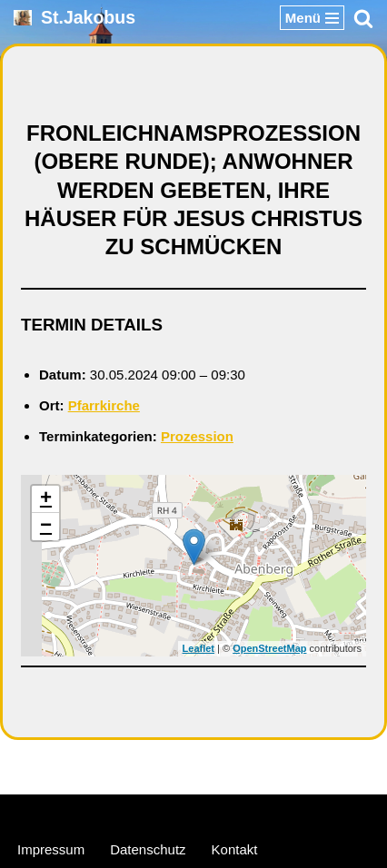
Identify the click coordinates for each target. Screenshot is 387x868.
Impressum (51, 849)
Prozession (197, 436)
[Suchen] (363, 18)
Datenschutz (148, 849)
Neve (107, 812)
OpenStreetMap (269, 648)
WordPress (263, 812)
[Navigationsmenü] (312, 18)
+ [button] (46, 499)
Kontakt (235, 849)
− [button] (46, 527)
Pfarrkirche (104, 405)
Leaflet (198, 648)
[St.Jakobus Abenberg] (74, 18)
